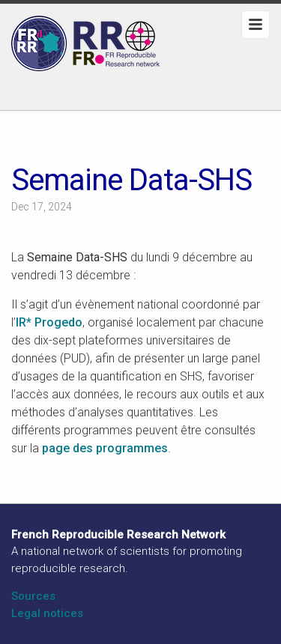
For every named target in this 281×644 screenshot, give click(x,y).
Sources (33, 596)
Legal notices (47, 613)
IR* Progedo (49, 322)
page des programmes (105, 448)
